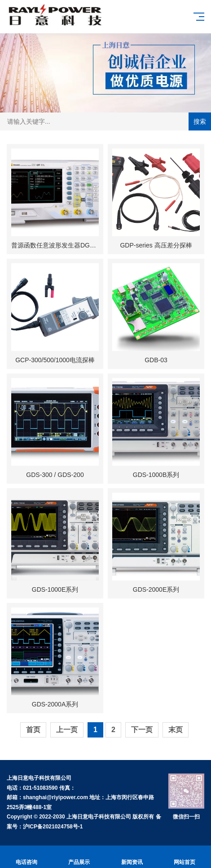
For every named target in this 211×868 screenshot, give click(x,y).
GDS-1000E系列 (55, 589)
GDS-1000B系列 (156, 475)
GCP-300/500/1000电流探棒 (55, 360)
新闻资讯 (132, 857)
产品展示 (79, 857)
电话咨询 (26, 857)
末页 (176, 730)
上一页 (67, 730)
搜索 (200, 121)
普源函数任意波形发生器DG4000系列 (64, 245)
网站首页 (185, 857)
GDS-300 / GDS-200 (55, 475)
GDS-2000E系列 (156, 589)
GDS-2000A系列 (55, 704)
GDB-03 (156, 360)
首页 (33, 730)
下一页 (142, 730)
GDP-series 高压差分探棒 (156, 245)
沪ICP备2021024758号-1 (53, 827)
